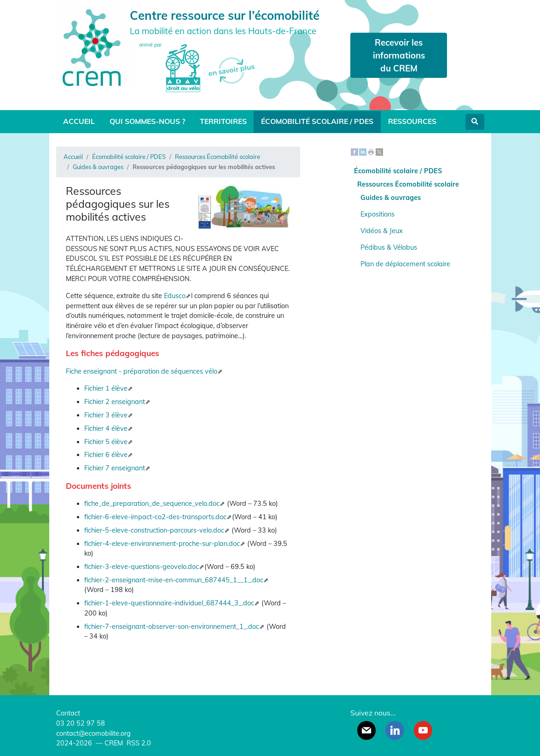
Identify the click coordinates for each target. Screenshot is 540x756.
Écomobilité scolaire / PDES (317, 121)
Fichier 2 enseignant (115, 402)
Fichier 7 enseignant (115, 468)
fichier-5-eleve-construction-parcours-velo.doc (154, 530)
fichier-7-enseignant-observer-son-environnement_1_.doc (172, 627)
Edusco (175, 296)
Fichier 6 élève (106, 455)
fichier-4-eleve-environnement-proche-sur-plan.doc (162, 544)
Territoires (223, 121)
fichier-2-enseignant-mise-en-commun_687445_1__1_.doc (174, 580)
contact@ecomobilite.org (93, 733)
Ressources (412, 121)
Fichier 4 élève (106, 428)
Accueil (79, 121)
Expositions (377, 214)
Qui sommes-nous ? (147, 121)
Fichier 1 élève (106, 388)
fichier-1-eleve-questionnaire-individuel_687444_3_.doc (169, 603)
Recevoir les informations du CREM (399, 55)
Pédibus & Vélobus (389, 247)
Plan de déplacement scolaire (405, 264)
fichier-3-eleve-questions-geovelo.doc (142, 567)
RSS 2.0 (138, 743)
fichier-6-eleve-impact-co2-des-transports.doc (155, 517)
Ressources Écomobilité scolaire (218, 157)
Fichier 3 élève (106, 415)
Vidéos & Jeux (382, 231)
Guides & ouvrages (98, 167)
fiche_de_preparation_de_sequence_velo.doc (152, 504)
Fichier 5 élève (106, 442)
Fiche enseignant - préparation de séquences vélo (142, 371)
